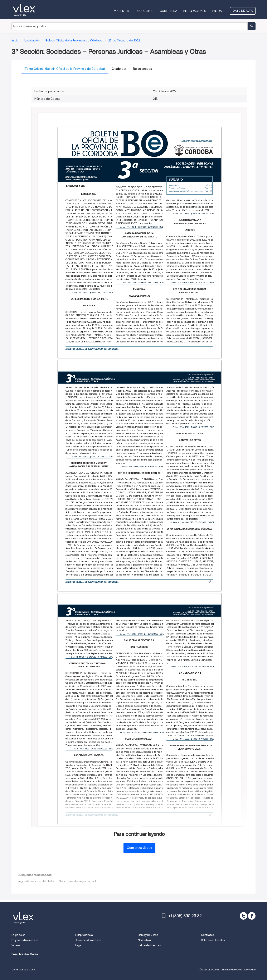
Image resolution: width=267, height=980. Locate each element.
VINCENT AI (122, 11)
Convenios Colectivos (88, 940)
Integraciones (195, 11)
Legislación (18, 935)
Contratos (207, 935)
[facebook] (252, 916)
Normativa (144, 940)
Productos (145, 11)
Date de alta (243, 11)
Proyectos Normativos (25, 940)
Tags (78, 945)
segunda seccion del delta (36, 881)
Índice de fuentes (149, 945)
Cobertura (168, 11)
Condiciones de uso (23, 969)
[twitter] (243, 916)
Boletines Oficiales (213, 940)
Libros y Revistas (148, 935)
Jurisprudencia (84, 935)
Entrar (218, 11)
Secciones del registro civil (77, 881)
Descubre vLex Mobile (25, 954)
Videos (16, 945)
